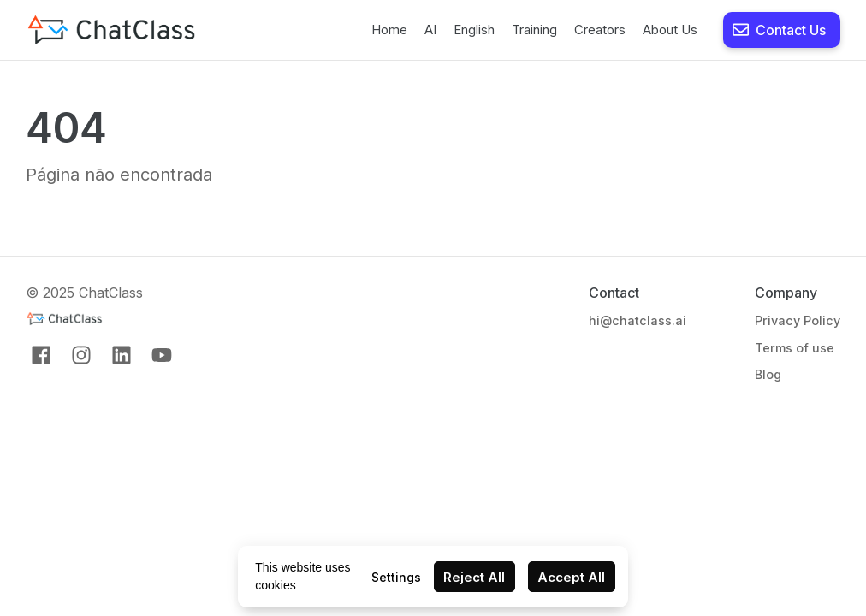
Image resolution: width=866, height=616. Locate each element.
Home (389, 30)
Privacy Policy (798, 320)
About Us (670, 30)
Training (534, 30)
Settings (396, 577)
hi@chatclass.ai (638, 320)
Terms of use (795, 348)
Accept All (571, 577)
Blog (768, 374)
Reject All (474, 577)
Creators (600, 30)
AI (430, 30)
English (474, 30)
